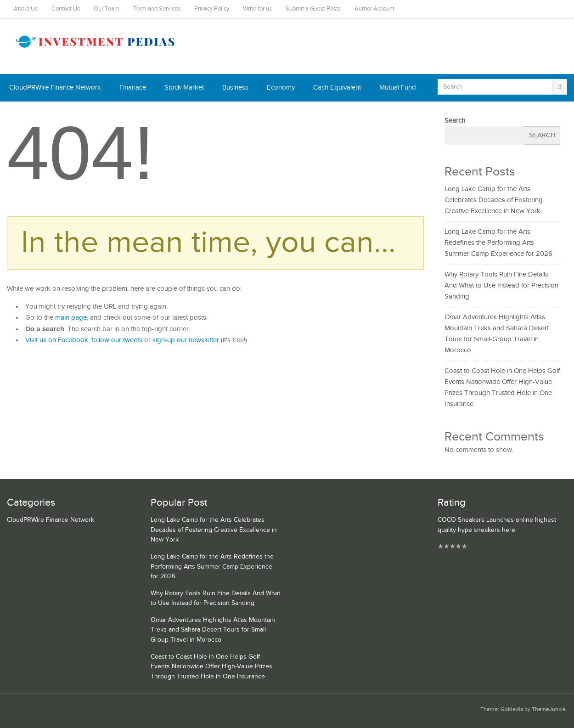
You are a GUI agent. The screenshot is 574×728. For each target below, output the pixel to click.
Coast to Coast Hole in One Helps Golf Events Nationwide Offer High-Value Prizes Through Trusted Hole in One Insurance (211, 667)
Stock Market (184, 87)
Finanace (133, 87)
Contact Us (66, 9)
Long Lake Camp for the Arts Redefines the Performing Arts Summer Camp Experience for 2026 (498, 243)
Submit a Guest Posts (313, 9)
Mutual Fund (398, 87)
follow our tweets (117, 340)
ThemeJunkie (549, 709)
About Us (26, 9)
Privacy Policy (212, 9)
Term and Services (157, 9)
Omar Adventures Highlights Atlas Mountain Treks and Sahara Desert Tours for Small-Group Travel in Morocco (213, 630)
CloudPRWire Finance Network (55, 87)
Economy (281, 87)
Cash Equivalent (337, 87)
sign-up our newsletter (186, 340)
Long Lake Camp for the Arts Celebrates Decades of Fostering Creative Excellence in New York (494, 200)
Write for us (257, 9)
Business (235, 87)
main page (71, 318)
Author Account (374, 9)
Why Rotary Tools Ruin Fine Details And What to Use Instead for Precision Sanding (501, 285)
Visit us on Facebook (57, 340)
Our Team (107, 9)
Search (455, 121)
